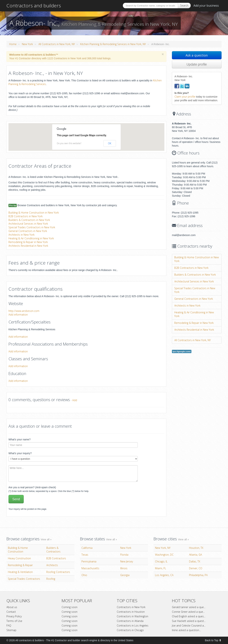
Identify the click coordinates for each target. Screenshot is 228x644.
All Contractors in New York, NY (57, 44)
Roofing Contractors (58, 572)
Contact (11, 612)
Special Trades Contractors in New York (32, 227)
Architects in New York (22, 235)
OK (110, 143)
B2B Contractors (56, 558)
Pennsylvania (89, 561)
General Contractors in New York (28, 231)
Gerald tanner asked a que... (189, 607)
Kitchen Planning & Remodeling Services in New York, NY (113, 44)
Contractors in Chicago (130, 630)
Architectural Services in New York (28, 224)
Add (75, 400)
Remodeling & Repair (20, 565)
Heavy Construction (19, 558)
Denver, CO (196, 568)
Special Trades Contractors (24, 579)
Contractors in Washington (132, 616)
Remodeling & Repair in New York (28, 242)
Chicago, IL (161, 561)
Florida (124, 555)
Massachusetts (90, 568)
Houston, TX (196, 548)
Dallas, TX (195, 561)
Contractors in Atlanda (130, 621)
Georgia (125, 575)
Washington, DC (164, 555)
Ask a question (197, 55)
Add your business (206, 6)
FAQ (9, 625)
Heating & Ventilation (20, 572)
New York (27, 44)
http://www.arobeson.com (24, 311)
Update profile (197, 64)
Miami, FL (161, 568)
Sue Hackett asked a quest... (189, 621)
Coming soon (70, 607)
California (87, 548)
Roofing (51, 579)
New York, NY (163, 548)
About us (12, 607)
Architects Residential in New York (28, 246)
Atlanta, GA (195, 555)
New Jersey (127, 561)
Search (184, 5)
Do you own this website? (69, 143)
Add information (18, 315)
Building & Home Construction (18, 550)
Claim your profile (185, 97)
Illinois (124, 568)
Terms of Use (14, 621)
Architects (52, 565)
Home (13, 44)
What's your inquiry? (20, 453)
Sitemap (11, 630)
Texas (85, 555)
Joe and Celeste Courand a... (189, 625)
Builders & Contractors (53, 550)
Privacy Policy (14, 616)
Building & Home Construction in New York (34, 213)
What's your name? (19, 439)
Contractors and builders (34, 6)
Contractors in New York (131, 607)
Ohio (84, 575)
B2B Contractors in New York (26, 216)
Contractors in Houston (131, 612)
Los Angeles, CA (164, 575)
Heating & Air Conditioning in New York (31, 238)
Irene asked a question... (186, 630)
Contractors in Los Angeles (133, 625)
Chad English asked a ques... (189, 616)
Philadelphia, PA (198, 575)
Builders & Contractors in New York (29, 220)
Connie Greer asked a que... (188, 612)
